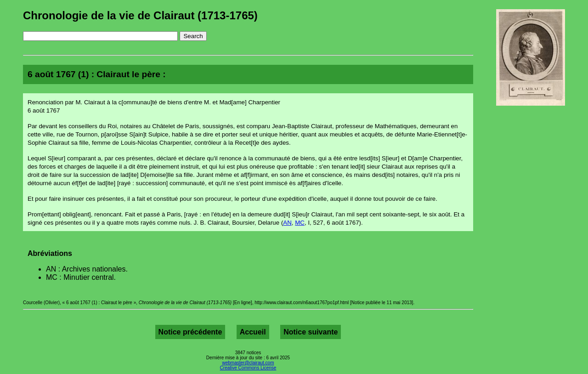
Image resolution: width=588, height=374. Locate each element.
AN (287, 223)
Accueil (253, 332)
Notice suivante (311, 332)
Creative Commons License (248, 368)
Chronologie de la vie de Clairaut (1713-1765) (140, 15)
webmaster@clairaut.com (248, 363)
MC (300, 223)
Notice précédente (190, 332)
